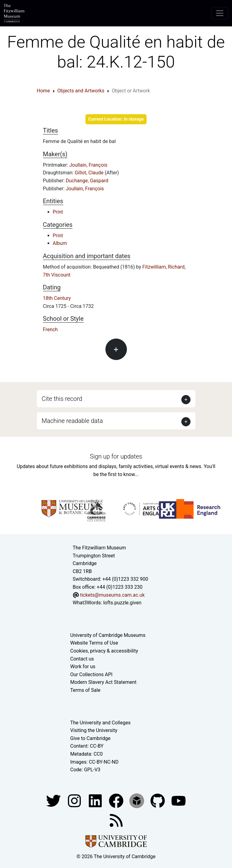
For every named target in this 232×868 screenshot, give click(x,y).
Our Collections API (92, 674)
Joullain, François (88, 165)
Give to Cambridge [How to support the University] (90, 738)
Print (58, 212)
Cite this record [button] (62, 399)
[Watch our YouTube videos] (179, 800)
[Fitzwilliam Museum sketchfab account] (137, 800)
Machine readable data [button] (72, 421)
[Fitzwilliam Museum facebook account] (96, 800)
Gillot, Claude (90, 173)
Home (43, 91)
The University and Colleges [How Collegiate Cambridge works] (100, 723)
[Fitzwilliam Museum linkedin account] (117, 800)
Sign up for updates (116, 456)
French (50, 329)
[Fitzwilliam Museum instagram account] (75, 800)
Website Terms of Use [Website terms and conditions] (94, 643)
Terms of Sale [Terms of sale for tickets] (85, 690)
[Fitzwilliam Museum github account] (158, 800)
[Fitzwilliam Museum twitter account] (54, 800)
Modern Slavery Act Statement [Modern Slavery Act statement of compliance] (104, 682)
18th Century (57, 298)
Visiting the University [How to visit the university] (94, 730)
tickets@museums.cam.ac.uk (112, 595)
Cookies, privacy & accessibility (104, 651)
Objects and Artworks (81, 91)
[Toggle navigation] (220, 13)
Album (60, 243)
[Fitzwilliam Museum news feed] (116, 820)
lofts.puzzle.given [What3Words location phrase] (122, 603)
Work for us (83, 666)
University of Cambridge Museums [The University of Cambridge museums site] (108, 635)
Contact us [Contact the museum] (82, 659)
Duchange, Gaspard (87, 181)
